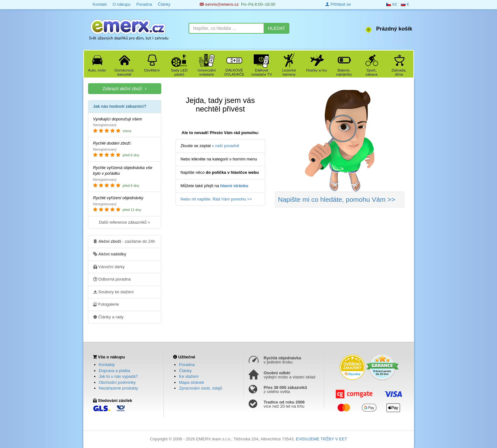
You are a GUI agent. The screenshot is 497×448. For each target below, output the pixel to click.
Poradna (144, 4)
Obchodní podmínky (117, 382)
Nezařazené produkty (119, 388)
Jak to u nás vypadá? (118, 376)
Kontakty (107, 365)
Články (164, 4)
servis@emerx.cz (219, 4)
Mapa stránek (192, 382)
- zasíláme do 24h (124, 241)
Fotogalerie (106, 304)
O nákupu (121, 4)
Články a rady (108, 317)
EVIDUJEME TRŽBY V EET (321, 439)
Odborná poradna (112, 279)
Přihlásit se (338, 4)
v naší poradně (226, 146)
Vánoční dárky (109, 267)
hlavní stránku (234, 186)
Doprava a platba (115, 371)
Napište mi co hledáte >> (337, 199)
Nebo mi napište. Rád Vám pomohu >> (216, 199)
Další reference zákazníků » (124, 222)
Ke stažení (189, 376)
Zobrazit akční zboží (124, 88)
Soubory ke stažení (114, 292)
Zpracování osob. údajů (201, 388)
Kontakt (100, 4)
